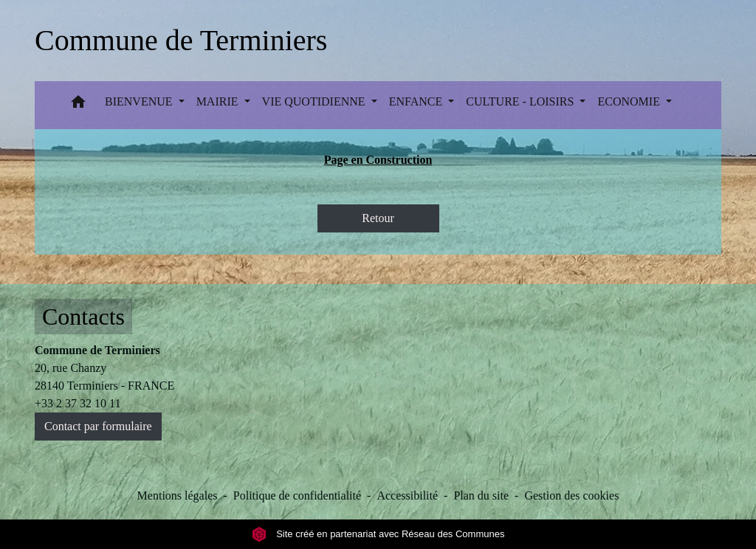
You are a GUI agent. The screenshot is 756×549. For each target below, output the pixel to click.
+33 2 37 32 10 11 (78, 403)
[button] (78, 105)
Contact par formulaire (98, 426)
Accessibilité (407, 496)
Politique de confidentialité (297, 496)
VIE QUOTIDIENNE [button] (315, 101)
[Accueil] (181, 41)
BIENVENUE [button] (140, 101)
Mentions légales (178, 496)
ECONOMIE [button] (630, 101)
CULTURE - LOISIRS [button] (521, 101)
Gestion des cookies (571, 496)
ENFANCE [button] (417, 101)
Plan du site (481, 496)
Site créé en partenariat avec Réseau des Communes (378, 534)
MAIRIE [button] (219, 101)
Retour (378, 218)
